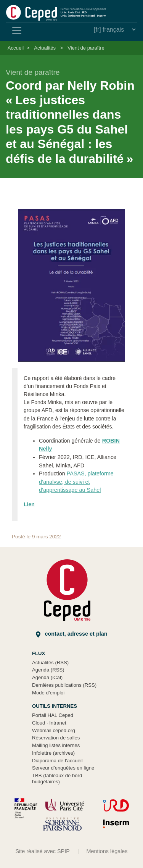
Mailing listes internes (56, 745)
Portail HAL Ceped (53, 715)
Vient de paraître (86, 48)
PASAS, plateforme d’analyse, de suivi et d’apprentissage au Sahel (76, 482)
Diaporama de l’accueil (57, 761)
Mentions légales (107, 851)
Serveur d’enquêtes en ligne (63, 768)
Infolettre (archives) (53, 753)
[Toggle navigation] (17, 31)
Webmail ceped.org (54, 730)
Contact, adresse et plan (72, 634)
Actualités (45, 48)
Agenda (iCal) (47, 677)
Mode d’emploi (48, 693)
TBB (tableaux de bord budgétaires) (57, 779)
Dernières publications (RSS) (64, 685)
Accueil (16, 48)
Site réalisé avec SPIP (42, 851)
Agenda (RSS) (48, 670)
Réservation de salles (56, 738)
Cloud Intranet (49, 723)
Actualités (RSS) (50, 663)
